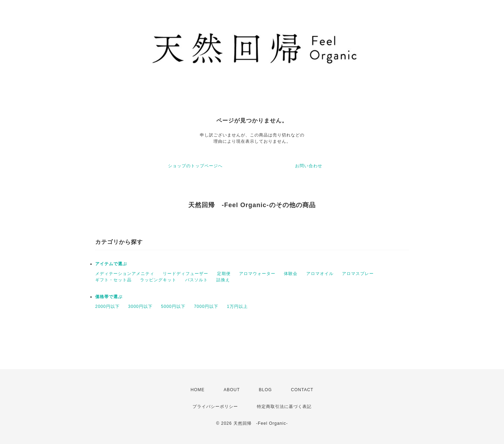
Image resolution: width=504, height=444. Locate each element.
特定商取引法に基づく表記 (284, 407)
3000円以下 (140, 306)
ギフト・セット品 (113, 280)
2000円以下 (107, 306)
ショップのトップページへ (195, 166)
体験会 (291, 274)
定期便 (224, 274)
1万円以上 (237, 306)
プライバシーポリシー (215, 407)
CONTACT (302, 390)
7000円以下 (206, 306)
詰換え (223, 280)
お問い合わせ (309, 166)
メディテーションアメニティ (125, 274)
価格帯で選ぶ (109, 297)
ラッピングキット (158, 280)
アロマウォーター (257, 274)
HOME (198, 390)
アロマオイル (320, 274)
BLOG (265, 390)
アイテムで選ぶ (111, 264)
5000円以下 (173, 306)
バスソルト (197, 280)
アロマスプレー (358, 274)
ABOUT (232, 390)
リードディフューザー (185, 274)
